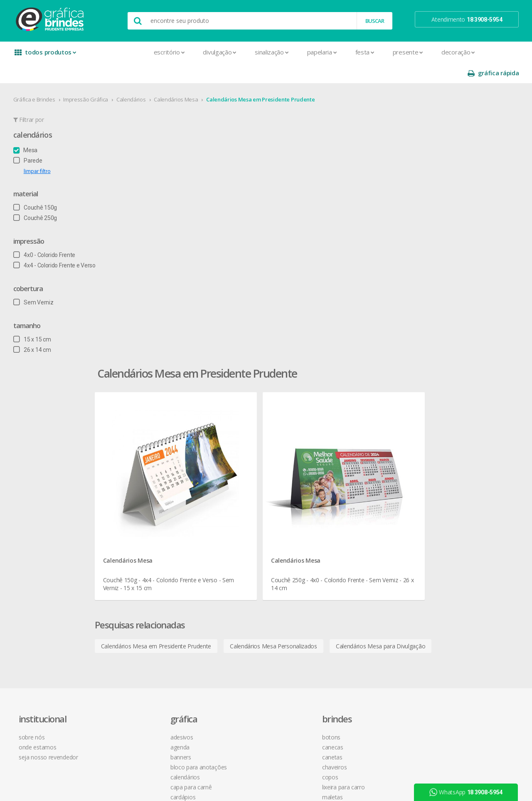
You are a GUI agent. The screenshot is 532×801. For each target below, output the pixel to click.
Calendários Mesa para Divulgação (427, 332)
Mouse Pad (239, 508)
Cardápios (138, 498)
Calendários (134, 79)
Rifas (131, 658)
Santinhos (138, 678)
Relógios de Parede (249, 538)
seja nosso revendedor (55, 458)
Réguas (234, 528)
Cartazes (136, 518)
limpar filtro (41, 150)
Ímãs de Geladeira (148, 578)
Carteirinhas (140, 528)
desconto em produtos (454, 515)
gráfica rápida (490, 52)
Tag (129, 698)
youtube (440, 459)
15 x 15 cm (36, 319)
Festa (308, 52)
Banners (135, 458)
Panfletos (137, 598)
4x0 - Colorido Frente (48, 234)
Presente (351, 52)
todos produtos (47, 55)
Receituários (140, 648)
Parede (31, 140)
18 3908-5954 (347, 523)
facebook (441, 438)
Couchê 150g (38, 187)
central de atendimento (355, 438)
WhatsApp (469, 792)
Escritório (112, 52)
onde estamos (44, 448)
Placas (133, 628)
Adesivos (137, 438)
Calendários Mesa (180, 79)
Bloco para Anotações (153, 468)
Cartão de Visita (145, 508)
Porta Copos (241, 518)
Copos (233, 478)
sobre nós (38, 438)
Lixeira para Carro (246, 488)
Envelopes (138, 548)
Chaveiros (237, 468)
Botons (234, 438)
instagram (442, 449)
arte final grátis (443, 505)
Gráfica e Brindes (38, 79)
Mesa (29, 129)
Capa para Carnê (146, 488)
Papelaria (265, 52)
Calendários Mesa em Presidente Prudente (264, 79)
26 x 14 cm (36, 329)
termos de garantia (349, 448)
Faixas (133, 558)
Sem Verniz (37, 282)
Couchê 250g (38, 197)
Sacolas (135, 668)
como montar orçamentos (359, 478)
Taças (232, 558)
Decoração (401, 52)
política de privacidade (353, 468)
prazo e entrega (345, 458)
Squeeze (236, 548)
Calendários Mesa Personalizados (320, 332)
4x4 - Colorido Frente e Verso (58, 245)
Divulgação (163, 52)
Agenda (135, 448)
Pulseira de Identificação (156, 638)
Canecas (235, 448)
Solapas (135, 688)
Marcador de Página (151, 588)
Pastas (134, 618)
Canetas (235, 458)
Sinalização (214, 52)
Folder (133, 568)
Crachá (134, 538)
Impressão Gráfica (89, 79)
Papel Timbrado (145, 608)
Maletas (235, 498)
